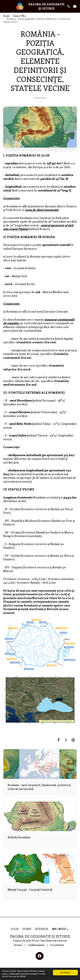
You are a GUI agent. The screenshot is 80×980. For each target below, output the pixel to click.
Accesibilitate (57, 945)
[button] (5, 6)
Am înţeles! (65, 972)
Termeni (18, 945)
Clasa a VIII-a (19, 16)
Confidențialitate (36, 945)
